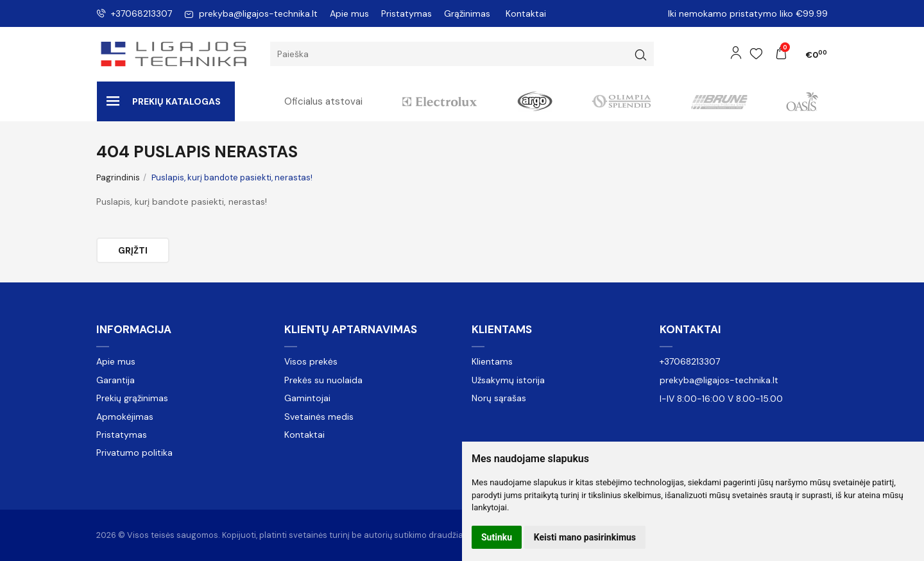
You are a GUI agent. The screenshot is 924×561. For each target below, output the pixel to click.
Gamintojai (307, 398)
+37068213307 (134, 13)
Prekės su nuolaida (323, 380)
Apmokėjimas (125, 417)
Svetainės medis (319, 417)
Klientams (502, 329)
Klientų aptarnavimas (351, 329)
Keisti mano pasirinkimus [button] (585, 537)
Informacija (134, 329)
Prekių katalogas (164, 101)
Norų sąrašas (499, 398)
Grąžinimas (467, 13)
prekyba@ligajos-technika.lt (251, 13)
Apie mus (349, 13)
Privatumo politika (134, 453)
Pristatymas (406, 13)
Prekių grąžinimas (132, 398)
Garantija (116, 380)
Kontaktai (526, 13)
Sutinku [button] (497, 537)
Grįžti (133, 250)
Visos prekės (311, 361)
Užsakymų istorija (508, 380)
